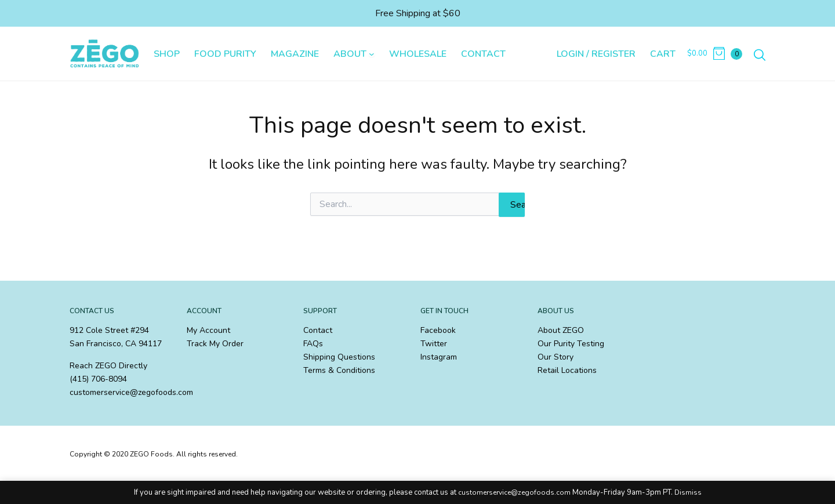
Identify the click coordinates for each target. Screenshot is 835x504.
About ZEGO (561, 330)
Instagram (439, 357)
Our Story (556, 357)
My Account (208, 330)
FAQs (313, 344)
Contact (318, 330)
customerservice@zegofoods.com (514, 492)
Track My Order (215, 344)
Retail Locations (567, 370)
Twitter (434, 344)
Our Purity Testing (571, 344)
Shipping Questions (339, 357)
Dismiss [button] (688, 492)
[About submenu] (372, 54)
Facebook (438, 330)
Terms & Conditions (339, 370)
